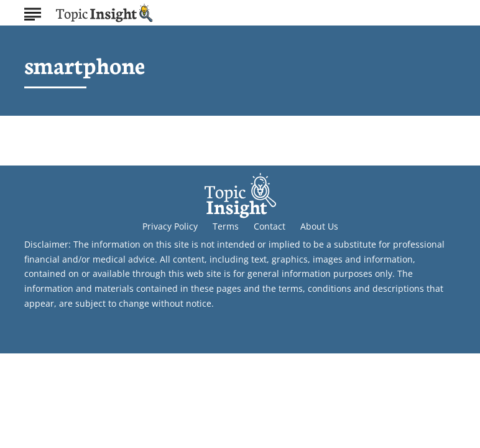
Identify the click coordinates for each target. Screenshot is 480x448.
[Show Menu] (33, 12)
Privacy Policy (170, 226)
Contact (270, 226)
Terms (226, 226)
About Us (319, 226)
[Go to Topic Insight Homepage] (104, 13)
